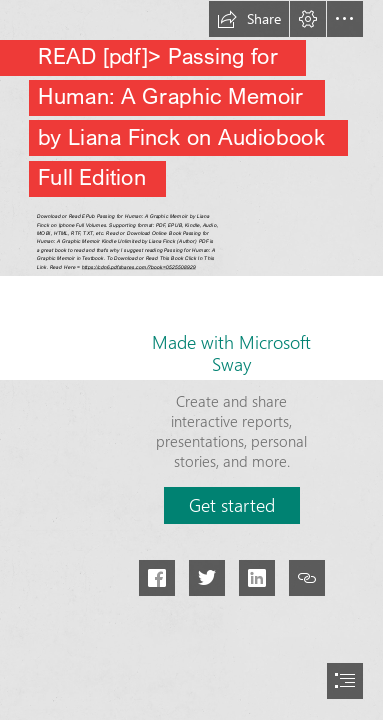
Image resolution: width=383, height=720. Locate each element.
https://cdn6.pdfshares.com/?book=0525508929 (138, 266)
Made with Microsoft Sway (231, 353)
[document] (191, 360)
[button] (249, 19)
